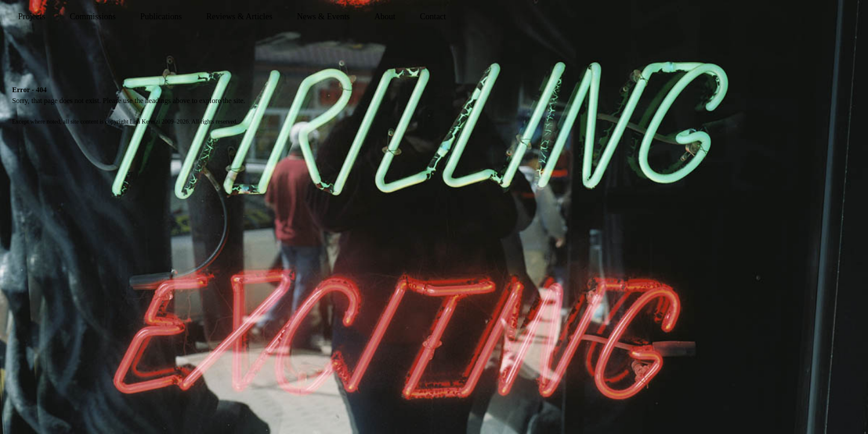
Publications (161, 17)
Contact (433, 17)
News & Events (323, 17)
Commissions (93, 17)
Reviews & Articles (239, 17)
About (385, 17)
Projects (32, 17)
